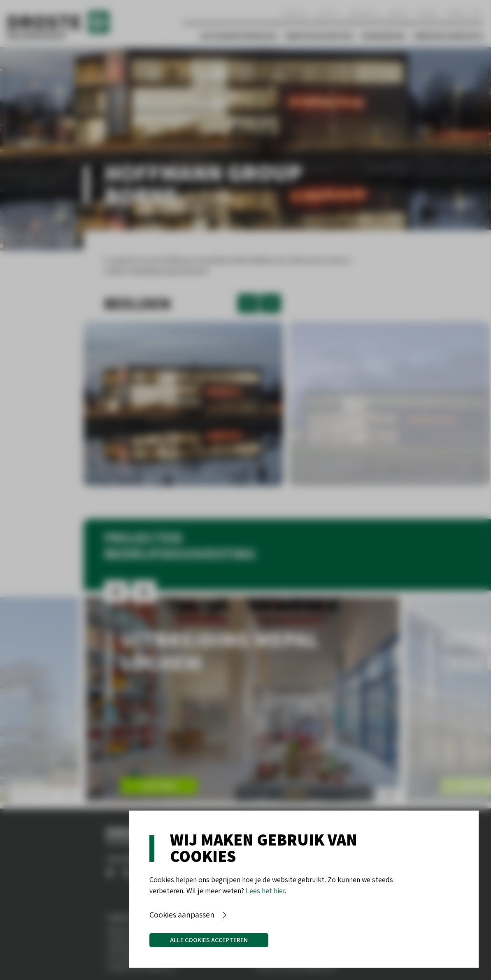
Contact (328, 13)
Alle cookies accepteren (209, 940)
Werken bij (364, 13)
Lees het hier (265, 891)
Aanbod (398, 13)
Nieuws (427, 13)
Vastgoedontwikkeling (239, 36)
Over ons (294, 13)
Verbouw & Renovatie (448, 36)
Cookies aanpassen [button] (182, 915)
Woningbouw (383, 36)
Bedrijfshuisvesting (320, 36)
